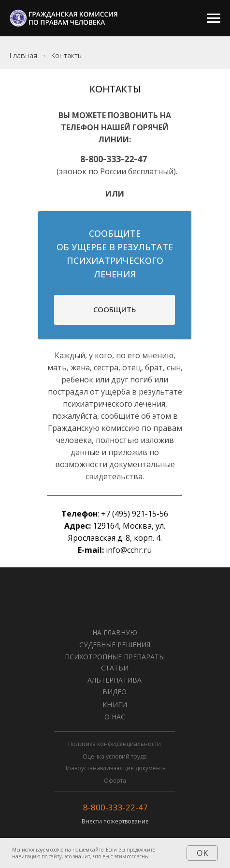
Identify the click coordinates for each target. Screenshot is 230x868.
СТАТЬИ (115, 668)
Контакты (67, 55)
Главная (23, 55)
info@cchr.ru (129, 550)
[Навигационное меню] (214, 18)
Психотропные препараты (115, 657)
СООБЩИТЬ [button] (115, 309)
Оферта (115, 781)
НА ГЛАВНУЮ (115, 632)
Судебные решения (115, 645)
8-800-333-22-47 (115, 807)
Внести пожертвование (115, 821)
